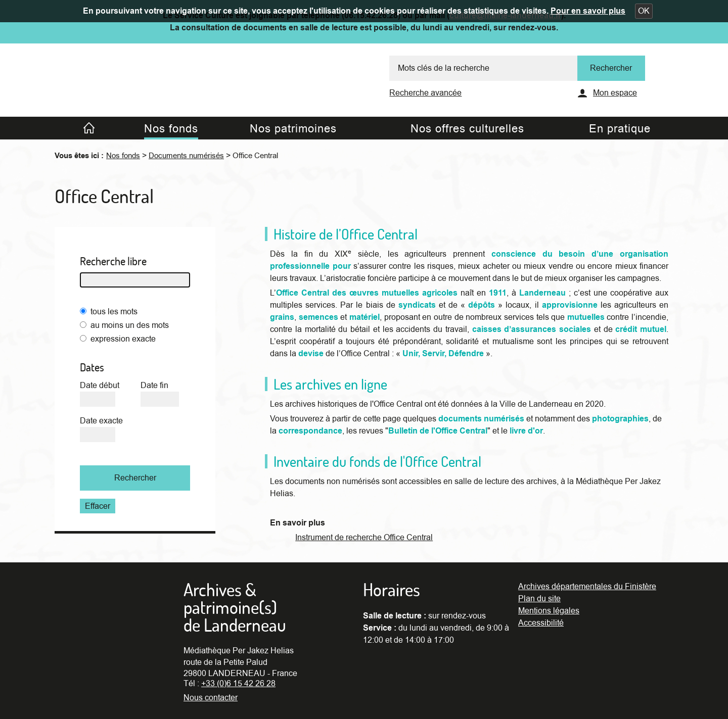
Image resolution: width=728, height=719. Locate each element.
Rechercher (135, 478)
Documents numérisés (186, 156)
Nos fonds (123, 156)
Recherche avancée (425, 93)
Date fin (154, 386)
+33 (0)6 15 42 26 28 (238, 684)
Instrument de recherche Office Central (364, 538)
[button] (644, 11)
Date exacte (101, 421)
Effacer (98, 506)
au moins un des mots (130, 325)
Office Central (255, 156)
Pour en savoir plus (588, 11)
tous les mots (114, 312)
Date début (100, 386)
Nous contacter (211, 698)
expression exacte (123, 339)
